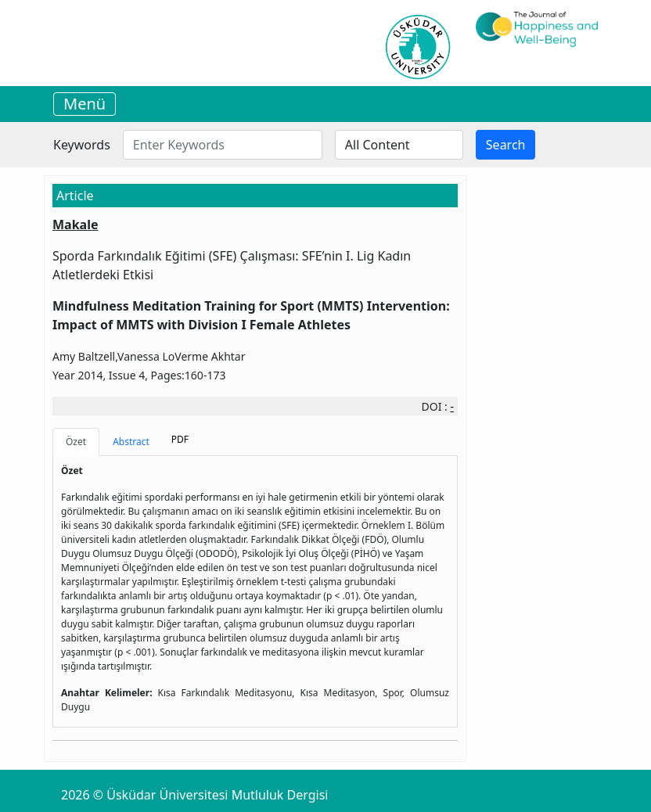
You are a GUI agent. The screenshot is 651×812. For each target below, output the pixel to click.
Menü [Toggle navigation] (85, 104)
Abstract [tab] (131, 442)
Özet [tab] (76, 442)
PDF (180, 439)
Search (506, 145)
